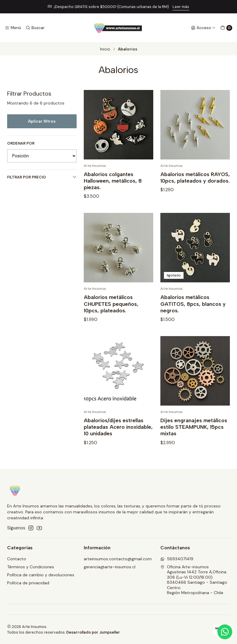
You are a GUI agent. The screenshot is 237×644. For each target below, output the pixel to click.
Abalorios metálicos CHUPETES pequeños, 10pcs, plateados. (111, 316)
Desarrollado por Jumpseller (93, 632)
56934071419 (177, 559)
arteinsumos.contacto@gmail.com (118, 559)
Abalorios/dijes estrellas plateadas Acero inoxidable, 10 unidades (118, 440)
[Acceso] (203, 28)
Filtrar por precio (42, 177)
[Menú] (13, 28)
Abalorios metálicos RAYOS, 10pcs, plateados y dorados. (195, 177)
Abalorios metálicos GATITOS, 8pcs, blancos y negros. (193, 316)
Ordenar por (21, 143)
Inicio (105, 49)
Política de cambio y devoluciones (41, 575)
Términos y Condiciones (31, 567)
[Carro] (226, 28)
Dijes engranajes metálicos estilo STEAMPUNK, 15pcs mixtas (194, 440)
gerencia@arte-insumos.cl (110, 567)
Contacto (17, 559)
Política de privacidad (28, 583)
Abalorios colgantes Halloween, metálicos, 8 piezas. (113, 181)
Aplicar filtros (42, 121)
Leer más (181, 7)
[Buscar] (35, 28)
